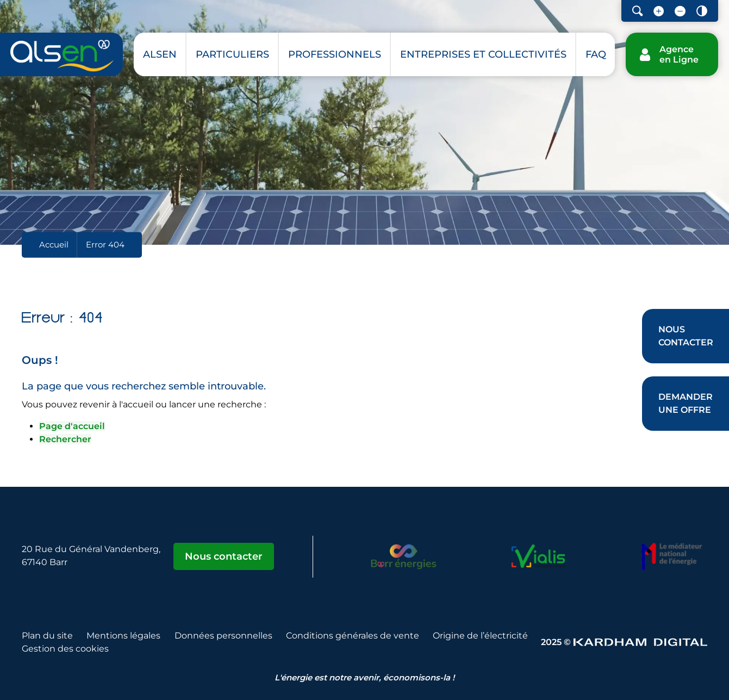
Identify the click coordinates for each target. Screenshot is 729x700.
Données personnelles (223, 636)
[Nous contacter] (686, 336)
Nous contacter (224, 556)
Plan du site (47, 636)
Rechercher (65, 439)
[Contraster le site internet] (702, 11)
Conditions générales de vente (353, 636)
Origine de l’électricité (480, 636)
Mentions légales (123, 636)
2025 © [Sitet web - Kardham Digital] (624, 642)
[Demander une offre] (686, 404)
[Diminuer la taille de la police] (680, 11)
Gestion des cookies (65, 649)
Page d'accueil (72, 426)
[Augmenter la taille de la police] (659, 11)
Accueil (54, 244)
